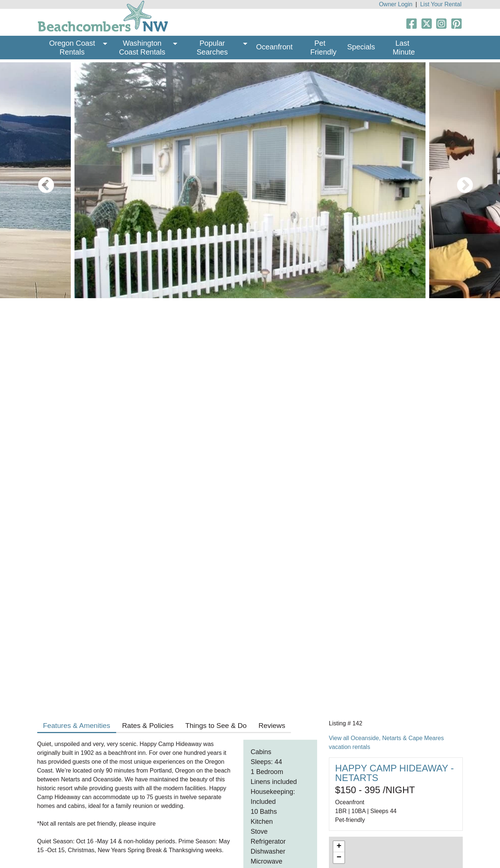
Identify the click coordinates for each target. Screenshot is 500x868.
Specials (361, 47)
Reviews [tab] (272, 726)
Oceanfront (275, 47)
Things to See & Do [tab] (216, 726)
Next (459, 180)
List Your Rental (441, 4)
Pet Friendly (323, 48)
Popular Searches (212, 48)
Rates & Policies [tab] (148, 726)
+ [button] (339, 847)
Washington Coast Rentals (142, 48)
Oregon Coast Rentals (73, 48)
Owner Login (396, 4)
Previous (41, 180)
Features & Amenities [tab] (77, 726)
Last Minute (404, 48)
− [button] (339, 858)
